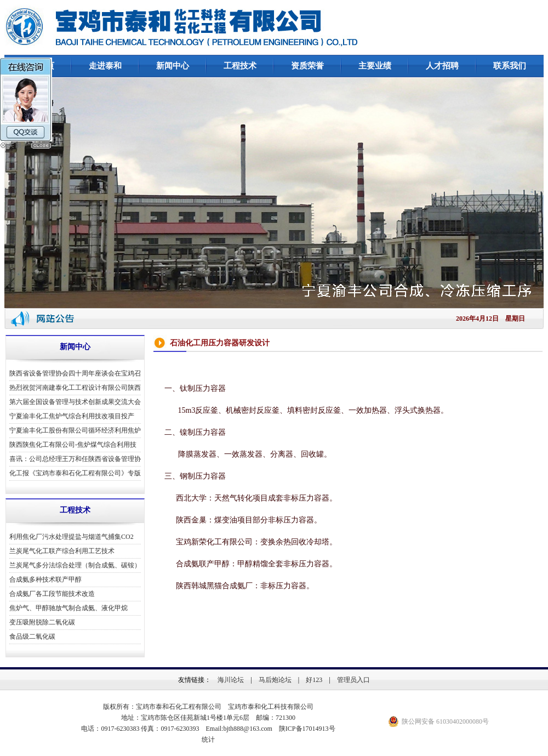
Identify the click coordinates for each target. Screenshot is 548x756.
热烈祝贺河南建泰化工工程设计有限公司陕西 (75, 388)
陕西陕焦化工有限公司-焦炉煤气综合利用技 (73, 445)
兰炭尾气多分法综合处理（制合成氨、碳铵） (75, 565)
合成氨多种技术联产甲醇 (45, 579)
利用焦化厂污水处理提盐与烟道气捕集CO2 (72, 537)
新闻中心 (173, 66)
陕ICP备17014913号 (307, 729)
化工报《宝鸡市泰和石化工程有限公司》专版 (75, 473)
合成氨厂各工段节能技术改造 (52, 594)
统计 (208, 740)
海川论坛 (231, 680)
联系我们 (510, 66)
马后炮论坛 (275, 680)
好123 (314, 680)
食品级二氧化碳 (32, 636)
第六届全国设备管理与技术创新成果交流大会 (75, 402)
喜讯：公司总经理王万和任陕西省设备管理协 (75, 459)
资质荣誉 (307, 66)
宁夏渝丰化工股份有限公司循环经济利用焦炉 (75, 430)
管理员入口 (353, 680)
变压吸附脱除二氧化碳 (42, 622)
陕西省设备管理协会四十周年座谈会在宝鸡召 (75, 373)
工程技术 (240, 66)
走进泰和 (105, 66)
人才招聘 (442, 66)
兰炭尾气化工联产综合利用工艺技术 (62, 551)
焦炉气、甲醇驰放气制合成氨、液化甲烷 (68, 608)
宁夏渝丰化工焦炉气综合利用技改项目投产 (72, 416)
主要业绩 (375, 66)
